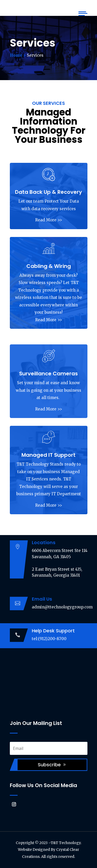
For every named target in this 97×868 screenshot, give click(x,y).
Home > (18, 55)
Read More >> (49, 220)
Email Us (42, 599)
